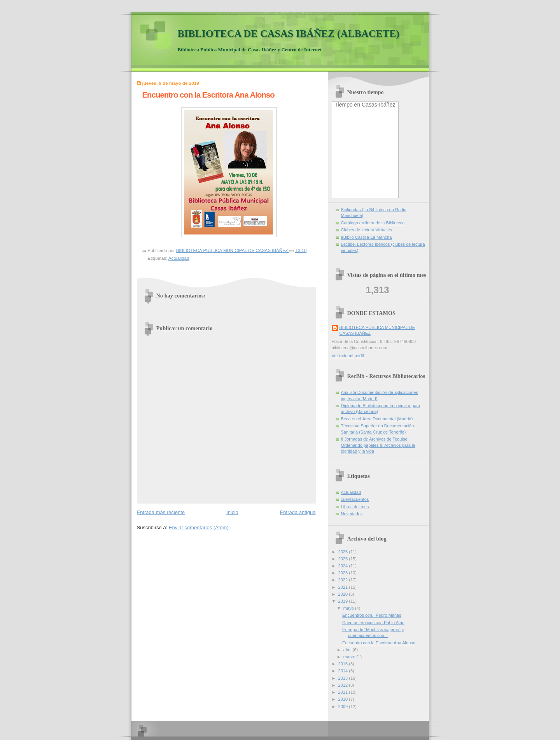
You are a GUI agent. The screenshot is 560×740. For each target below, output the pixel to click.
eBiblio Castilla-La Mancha (367, 237)
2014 (344, 671)
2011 (344, 692)
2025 (344, 559)
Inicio (232, 512)
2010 (344, 699)
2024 (344, 566)
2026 (344, 552)
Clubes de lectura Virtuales (367, 230)
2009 (344, 707)
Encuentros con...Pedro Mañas (372, 615)
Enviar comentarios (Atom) (199, 527)
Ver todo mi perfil (348, 356)
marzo (350, 657)
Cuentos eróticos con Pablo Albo (373, 623)
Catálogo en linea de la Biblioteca (373, 223)
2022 (344, 580)
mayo (349, 608)
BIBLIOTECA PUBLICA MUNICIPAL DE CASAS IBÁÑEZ (377, 330)
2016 (344, 664)
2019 (344, 601)
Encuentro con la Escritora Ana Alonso (379, 643)
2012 (344, 685)
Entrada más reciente (161, 512)
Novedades (352, 514)
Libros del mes (355, 507)
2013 (344, 678)
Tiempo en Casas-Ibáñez (365, 105)
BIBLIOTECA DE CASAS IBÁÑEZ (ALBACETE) (289, 34)
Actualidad (179, 258)
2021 (344, 587)
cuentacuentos (355, 499)
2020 (344, 594)
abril (348, 650)
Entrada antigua (298, 512)
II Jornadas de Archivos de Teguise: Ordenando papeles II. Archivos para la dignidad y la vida (378, 445)
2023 (344, 573)
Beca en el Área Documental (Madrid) (377, 419)
